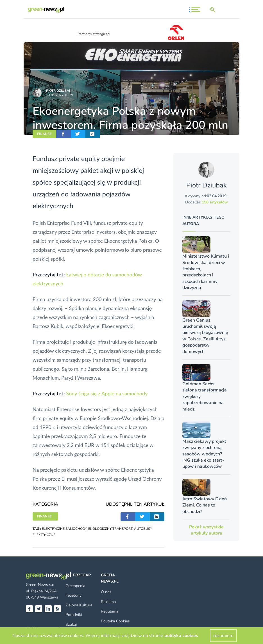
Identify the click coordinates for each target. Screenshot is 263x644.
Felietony (73, 595)
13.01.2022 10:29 (60, 95)
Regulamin (110, 611)
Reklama (108, 602)
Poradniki (74, 615)
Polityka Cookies (115, 621)
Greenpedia (75, 586)
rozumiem (223, 636)
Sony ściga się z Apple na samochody (107, 393)
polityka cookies (181, 636)
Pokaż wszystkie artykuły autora (206, 530)
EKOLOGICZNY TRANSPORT (110, 529)
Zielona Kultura (79, 605)
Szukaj (71, 624)
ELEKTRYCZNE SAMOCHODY (64, 529)
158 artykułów (215, 202)
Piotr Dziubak (59, 91)
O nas (106, 592)
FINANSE (44, 134)
